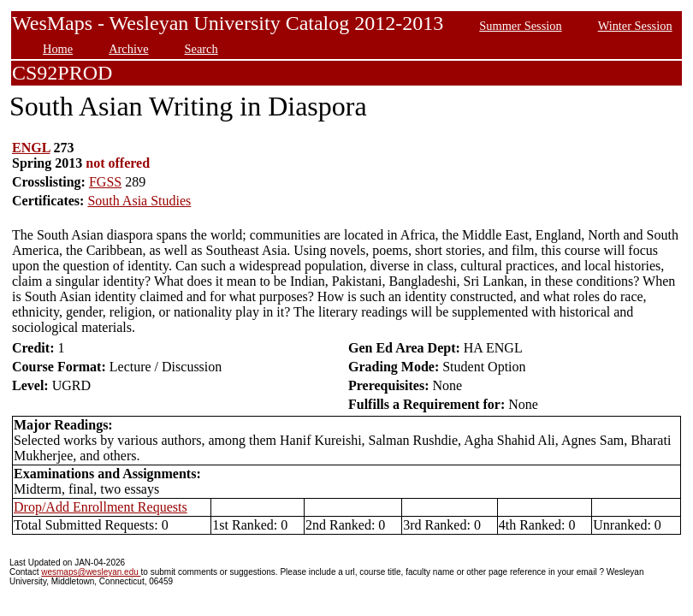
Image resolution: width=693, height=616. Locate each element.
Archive (128, 49)
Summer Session (520, 26)
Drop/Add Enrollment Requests (101, 507)
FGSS (105, 182)
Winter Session (635, 26)
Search (201, 49)
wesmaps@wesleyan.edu (91, 572)
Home (58, 49)
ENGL (31, 148)
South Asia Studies (139, 201)
